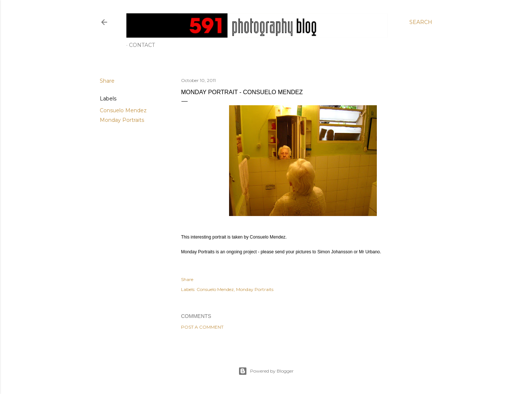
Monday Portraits (122, 120)
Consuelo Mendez (123, 110)
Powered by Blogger (266, 371)
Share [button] (107, 81)
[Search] (421, 22)
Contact (142, 45)
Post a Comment (202, 327)
